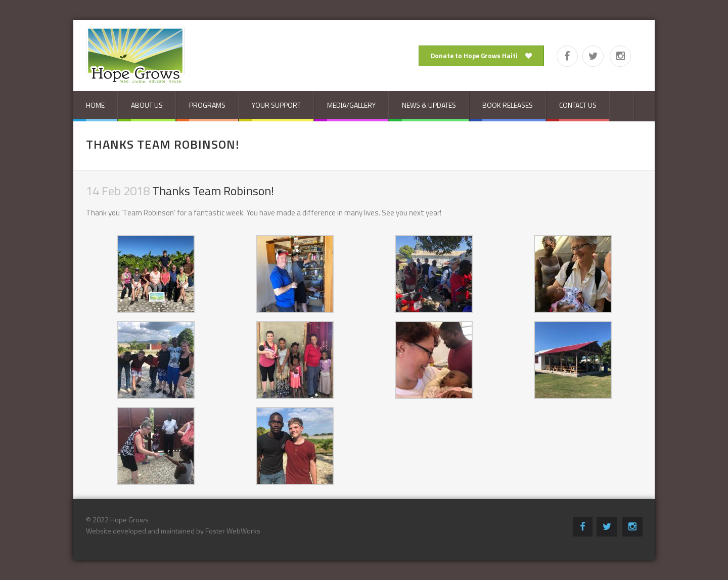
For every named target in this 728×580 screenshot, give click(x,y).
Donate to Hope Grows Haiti (481, 56)
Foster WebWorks (233, 531)
